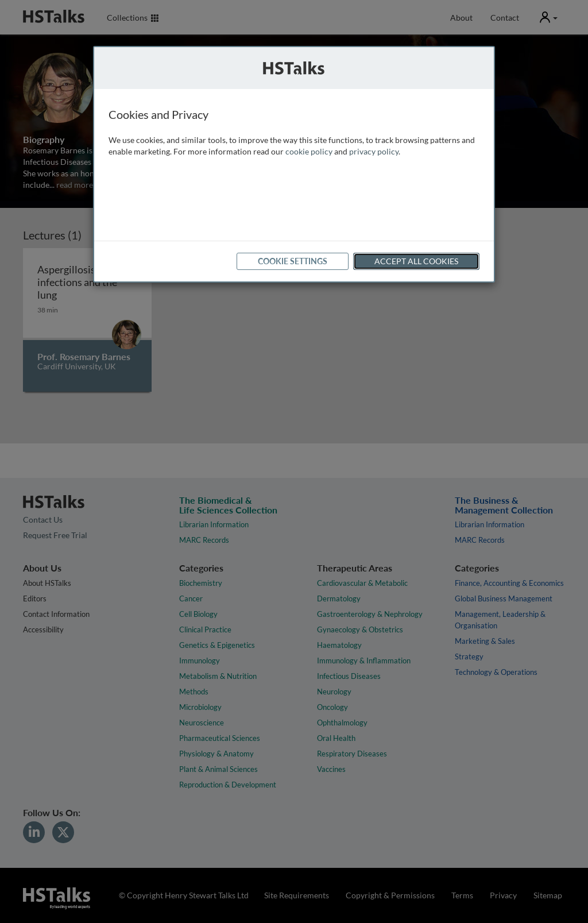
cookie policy (309, 151)
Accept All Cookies (416, 261)
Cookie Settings (293, 261)
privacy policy (374, 151)
